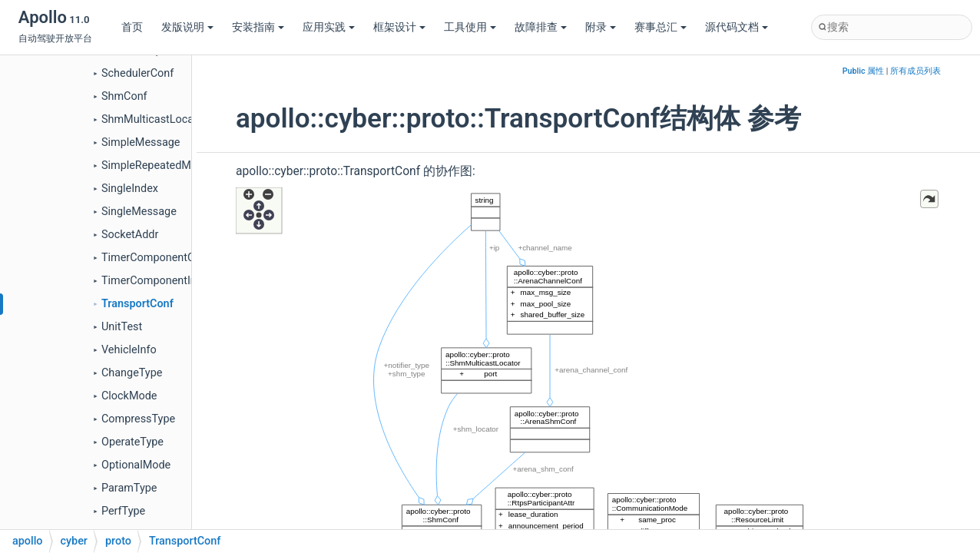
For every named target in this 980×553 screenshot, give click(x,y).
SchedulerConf (137, 73)
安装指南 (258, 27)
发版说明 (187, 27)
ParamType (129, 488)
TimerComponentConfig (161, 258)
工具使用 (470, 27)
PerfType (123, 511)
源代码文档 (737, 27)
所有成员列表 (915, 71)
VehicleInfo (129, 350)
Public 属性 (863, 71)
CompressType (138, 419)
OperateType (132, 442)
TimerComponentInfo (154, 281)
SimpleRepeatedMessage (164, 166)
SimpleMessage (141, 142)
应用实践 (329, 27)
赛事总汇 (661, 27)
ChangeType (132, 373)
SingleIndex (130, 189)
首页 (132, 27)
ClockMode (129, 396)
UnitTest (122, 327)
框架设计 (399, 27)
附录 (601, 27)
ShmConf (124, 96)
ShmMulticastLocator (154, 119)
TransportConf (137, 304)
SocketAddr (130, 235)
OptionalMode (136, 465)
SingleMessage (139, 212)
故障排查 (541, 27)
